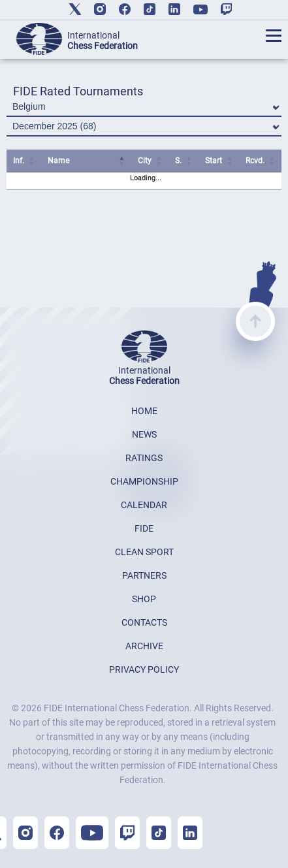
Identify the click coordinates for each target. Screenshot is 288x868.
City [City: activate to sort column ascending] (145, 161)
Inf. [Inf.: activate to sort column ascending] (19, 161)
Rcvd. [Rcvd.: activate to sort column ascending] (255, 161)
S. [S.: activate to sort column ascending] (178, 161)
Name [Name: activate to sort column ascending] (58, 161)
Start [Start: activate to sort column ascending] (214, 161)
